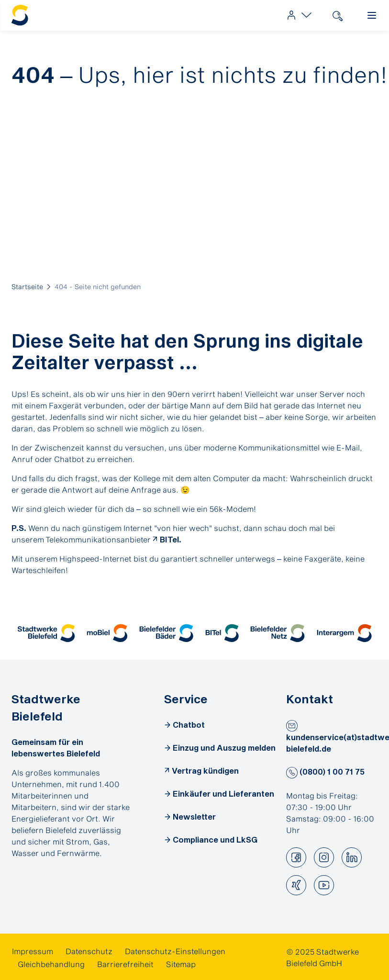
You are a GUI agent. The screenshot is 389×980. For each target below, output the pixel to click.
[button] (46, 633)
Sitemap (181, 964)
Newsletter (194, 817)
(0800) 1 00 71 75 (325, 772)
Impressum (33, 951)
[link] (297, 15)
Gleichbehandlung (51, 964)
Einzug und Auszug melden (224, 748)
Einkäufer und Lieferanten (223, 794)
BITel (169, 539)
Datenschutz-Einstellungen (175, 951)
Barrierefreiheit (125, 964)
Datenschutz (89, 951)
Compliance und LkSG (215, 839)
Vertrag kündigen (205, 771)
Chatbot (189, 725)
